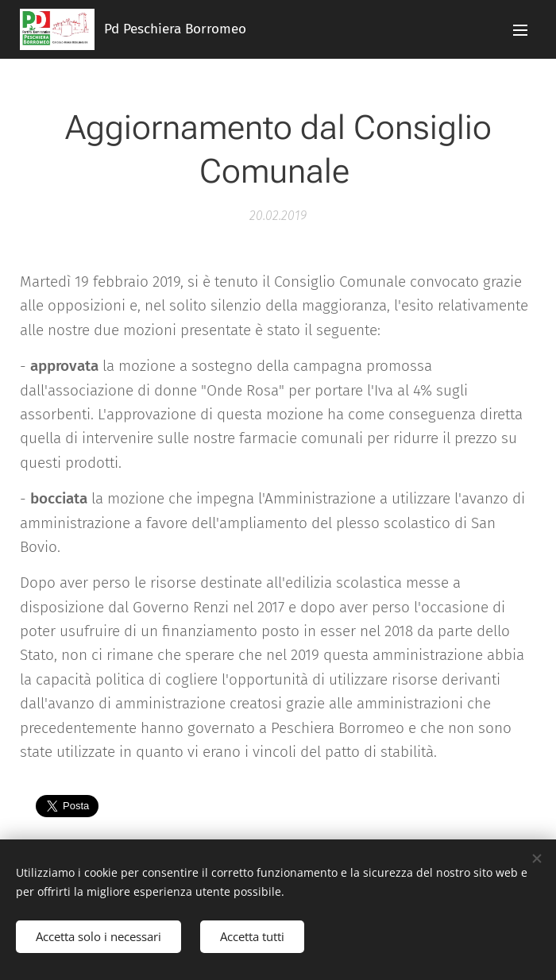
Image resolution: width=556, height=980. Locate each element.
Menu (520, 30)
